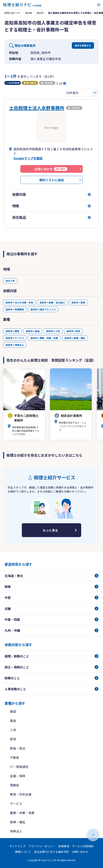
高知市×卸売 (73, 331)
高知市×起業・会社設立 (52, 302)
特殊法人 (16, 831)
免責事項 (64, 846)
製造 (13, 721)
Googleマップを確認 (28, 158)
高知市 (40, 13)
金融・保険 (18, 776)
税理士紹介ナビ (12, 13)
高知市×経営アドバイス (43, 309)
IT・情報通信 (19, 767)
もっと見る (50, 530)
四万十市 (10, 281)
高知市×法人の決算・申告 (19, 302)
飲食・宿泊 (18, 748)
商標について (23, 852)
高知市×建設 (12, 331)
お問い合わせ (80, 852)
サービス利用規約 (83, 846)
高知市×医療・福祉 (75, 338)
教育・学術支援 (21, 794)
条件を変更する (83, 45)
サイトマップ (17, 846)
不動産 (15, 757)
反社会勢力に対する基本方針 (51, 852)
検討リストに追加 (51, 180)
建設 (13, 711)
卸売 (13, 739)
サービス (16, 804)
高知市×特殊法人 (15, 345)
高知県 (29, 13)
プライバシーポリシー (42, 846)
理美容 (15, 785)
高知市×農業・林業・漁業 (44, 338)
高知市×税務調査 (15, 309)
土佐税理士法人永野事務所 (37, 108)
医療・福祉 (18, 822)
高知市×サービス (15, 338)
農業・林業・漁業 (22, 813)
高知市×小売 (53, 331)
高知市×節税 (78, 302)
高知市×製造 (33, 331)
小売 (13, 730)
